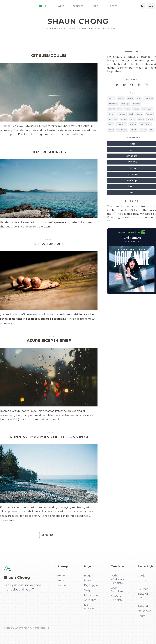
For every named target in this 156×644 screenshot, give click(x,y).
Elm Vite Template (117, 598)
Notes (60, 6)
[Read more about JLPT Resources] (49, 188)
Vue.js (141, 576)
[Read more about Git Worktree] (49, 282)
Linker (88, 580)
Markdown (144, 611)
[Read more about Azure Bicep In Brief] (49, 378)
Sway (87, 590)
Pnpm (142, 616)
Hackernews (91, 595)
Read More (49, 535)
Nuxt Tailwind (143, 604)
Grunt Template (117, 590)
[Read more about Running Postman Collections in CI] (49, 477)
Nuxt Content (143, 587)
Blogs (88, 576)
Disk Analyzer (90, 607)
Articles (78, 6)
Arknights (90, 600)
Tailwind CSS (143, 596)
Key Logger (91, 585)
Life (96, 6)
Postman (5, 507)
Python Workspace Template (118, 579)
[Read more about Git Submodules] (49, 93)
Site (113, 6)
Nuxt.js (142, 580)
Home (43, 6)
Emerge (114, 217)
